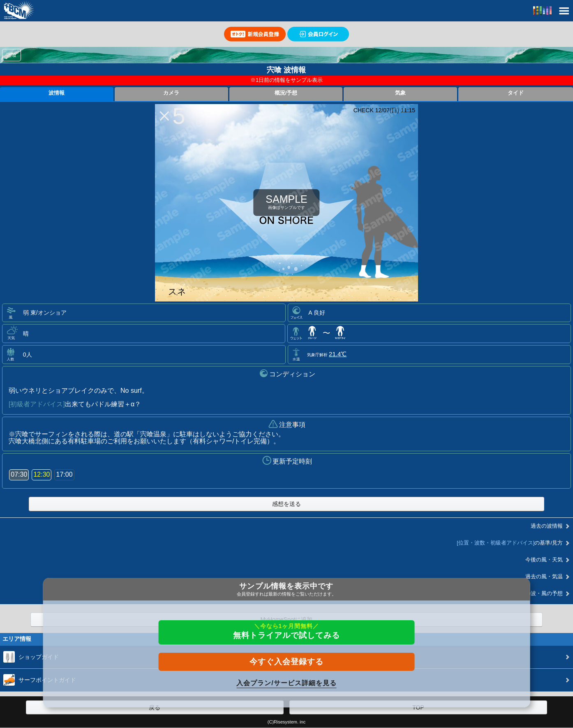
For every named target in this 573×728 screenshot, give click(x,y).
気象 (400, 93)
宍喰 (12, 55)
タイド (516, 93)
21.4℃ (338, 354)
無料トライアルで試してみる (286, 631)
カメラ (171, 93)
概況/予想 (286, 93)
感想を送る (286, 504)
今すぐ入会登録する (286, 662)
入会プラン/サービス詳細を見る (286, 683)
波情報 (57, 93)
